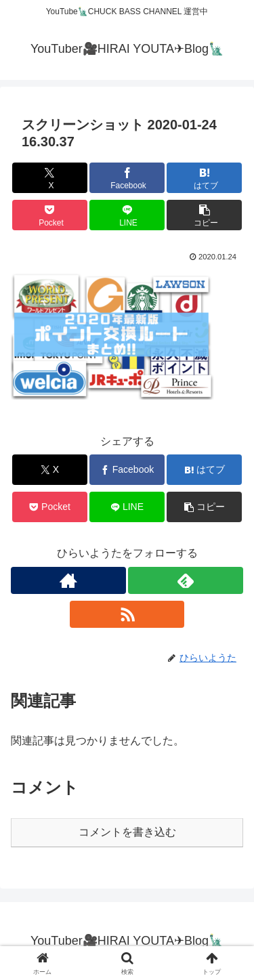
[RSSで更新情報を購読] (127, 614)
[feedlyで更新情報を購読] (186, 580)
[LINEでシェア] (127, 215)
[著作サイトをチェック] (68, 580)
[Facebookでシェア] (127, 178)
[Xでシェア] (50, 178)
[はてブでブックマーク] (204, 178)
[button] (204, 215)
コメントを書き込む (127, 832)
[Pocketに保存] (50, 215)
